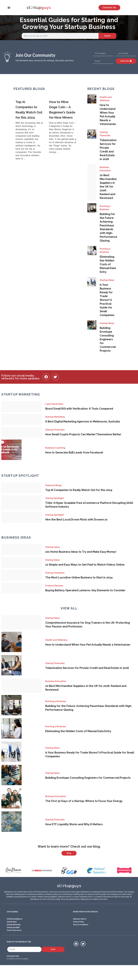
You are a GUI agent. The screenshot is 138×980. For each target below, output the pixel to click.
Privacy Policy (78, 935)
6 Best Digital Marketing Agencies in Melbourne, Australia (83, 421)
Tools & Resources (14, 944)
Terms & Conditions (81, 938)
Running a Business (105, 208)
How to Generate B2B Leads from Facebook (74, 452)
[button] (9, 8)
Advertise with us (80, 932)
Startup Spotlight (55, 498)
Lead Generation (54, 404)
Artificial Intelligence (14, 932)
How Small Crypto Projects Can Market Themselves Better (83, 434)
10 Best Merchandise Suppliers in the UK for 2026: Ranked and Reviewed (108, 187)
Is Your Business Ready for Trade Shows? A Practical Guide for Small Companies (107, 300)
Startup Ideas (52, 547)
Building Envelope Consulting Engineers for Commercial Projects (108, 339)
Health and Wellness (106, 99)
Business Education (105, 169)
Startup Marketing (55, 417)
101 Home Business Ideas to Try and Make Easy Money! (81, 552)
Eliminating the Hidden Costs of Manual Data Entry (108, 264)
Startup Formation (55, 573)
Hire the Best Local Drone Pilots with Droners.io (76, 520)
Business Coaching (55, 448)
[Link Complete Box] (30, 130)
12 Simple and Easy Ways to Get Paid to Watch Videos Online (85, 565)
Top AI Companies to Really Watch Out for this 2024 (79, 490)
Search (107, 36)
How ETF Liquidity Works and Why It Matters (74, 824)
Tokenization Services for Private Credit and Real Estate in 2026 (87, 668)
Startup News (107, 280)
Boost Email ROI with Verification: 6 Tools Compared (79, 409)
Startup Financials (105, 134)
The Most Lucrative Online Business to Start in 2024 (79, 577)
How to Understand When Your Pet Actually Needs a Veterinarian (88, 645)
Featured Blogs (53, 485)
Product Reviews (54, 586)
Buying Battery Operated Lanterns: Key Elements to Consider (85, 590)
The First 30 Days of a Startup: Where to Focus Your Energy (84, 801)
